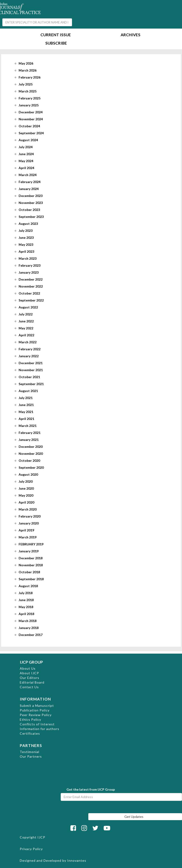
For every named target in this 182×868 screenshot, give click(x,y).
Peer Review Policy (36, 715)
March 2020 (28, 509)
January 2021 (29, 440)
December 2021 (31, 363)
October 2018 (29, 572)
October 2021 (29, 377)
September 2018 (31, 579)
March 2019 (28, 537)
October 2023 (29, 210)
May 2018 (26, 607)
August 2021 (28, 391)
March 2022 (28, 342)
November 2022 (31, 286)
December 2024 (31, 112)
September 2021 (31, 384)
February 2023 (30, 265)
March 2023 (28, 258)
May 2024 (26, 161)
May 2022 (26, 328)
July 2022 (26, 314)
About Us (28, 668)
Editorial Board (32, 682)
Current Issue (56, 35)
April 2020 (26, 502)
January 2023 (29, 272)
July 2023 (26, 231)
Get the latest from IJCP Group (91, 789)
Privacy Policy (31, 849)
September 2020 (31, 467)
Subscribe (56, 44)
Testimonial (30, 752)
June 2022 (26, 321)
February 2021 (30, 433)
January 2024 (29, 189)
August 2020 (28, 474)
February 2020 (30, 516)
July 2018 (26, 593)
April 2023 (26, 251)
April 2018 (26, 614)
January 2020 (29, 523)
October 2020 (29, 460)
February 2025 (30, 98)
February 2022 (30, 349)
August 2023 (28, 224)
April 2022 (26, 335)
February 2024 (30, 182)
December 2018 (31, 558)
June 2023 (26, 237)
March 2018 (28, 621)
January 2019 (29, 551)
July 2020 (26, 481)
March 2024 (28, 175)
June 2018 (26, 600)
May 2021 (26, 412)
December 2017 (31, 635)
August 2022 (28, 307)
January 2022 (29, 356)
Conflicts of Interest (37, 724)
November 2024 (31, 119)
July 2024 (26, 147)
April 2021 (26, 419)
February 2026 (30, 77)
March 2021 (28, 426)
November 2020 (31, 454)
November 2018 (31, 565)
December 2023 (31, 196)
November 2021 (31, 370)
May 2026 (26, 63)
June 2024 (26, 154)
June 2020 (26, 488)
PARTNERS (31, 745)
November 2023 (31, 203)
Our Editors (30, 678)
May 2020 (26, 495)
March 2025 (28, 91)
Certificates (30, 733)
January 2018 (29, 628)
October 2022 (29, 293)
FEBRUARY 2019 (31, 544)
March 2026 (28, 70)
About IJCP (29, 673)
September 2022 (31, 300)
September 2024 (31, 133)
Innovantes (77, 860)
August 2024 (28, 140)
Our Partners (31, 756)
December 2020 (31, 447)
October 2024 (29, 126)
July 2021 (26, 398)
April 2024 (26, 168)
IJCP (41, 837)
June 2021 (26, 405)
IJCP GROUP (31, 662)
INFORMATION (35, 699)
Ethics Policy (30, 719)
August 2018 (28, 586)
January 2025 (29, 105)
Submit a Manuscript (37, 706)
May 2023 (26, 244)
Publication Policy (35, 710)
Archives (131, 35)
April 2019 (26, 530)
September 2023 (31, 217)
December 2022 (31, 279)
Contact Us (29, 687)
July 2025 (26, 84)
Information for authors (40, 729)
